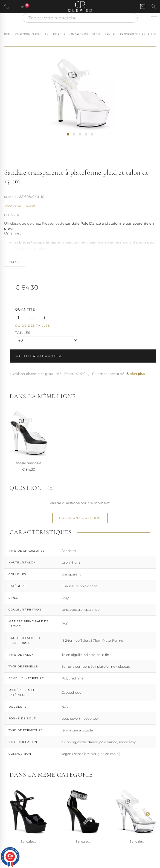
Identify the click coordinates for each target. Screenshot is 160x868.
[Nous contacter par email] (143, 7)
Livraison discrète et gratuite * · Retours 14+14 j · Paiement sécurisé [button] (80, 374)
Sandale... (83, 841)
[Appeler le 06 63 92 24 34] (7, 7)
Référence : (10, 197)
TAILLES (23, 333)
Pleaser (12, 215)
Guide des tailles (33, 326)
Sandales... (28, 841)
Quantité (25, 309)
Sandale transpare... (29, 463)
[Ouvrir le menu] (154, 18)
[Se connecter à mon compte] (153, 7)
